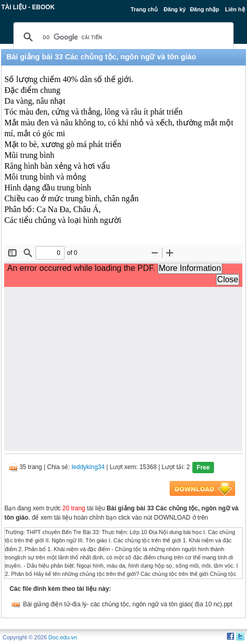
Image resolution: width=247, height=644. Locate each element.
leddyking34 (88, 467)
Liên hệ (235, 9)
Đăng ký (175, 9)
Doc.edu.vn (63, 637)
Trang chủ (144, 9)
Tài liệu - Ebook (28, 7)
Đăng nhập (204, 9)
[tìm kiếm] (122, 37)
